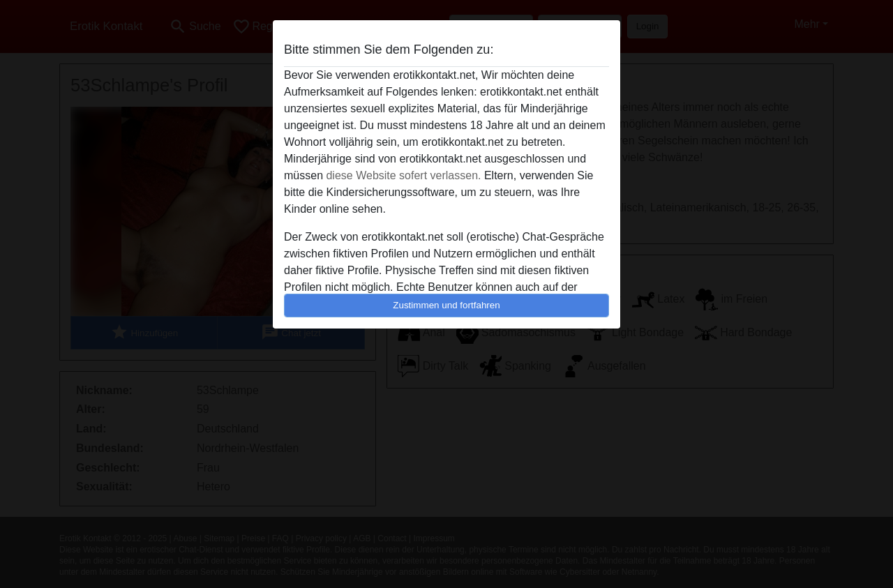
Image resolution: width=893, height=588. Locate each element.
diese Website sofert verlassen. (403, 175)
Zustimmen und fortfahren (446, 305)
